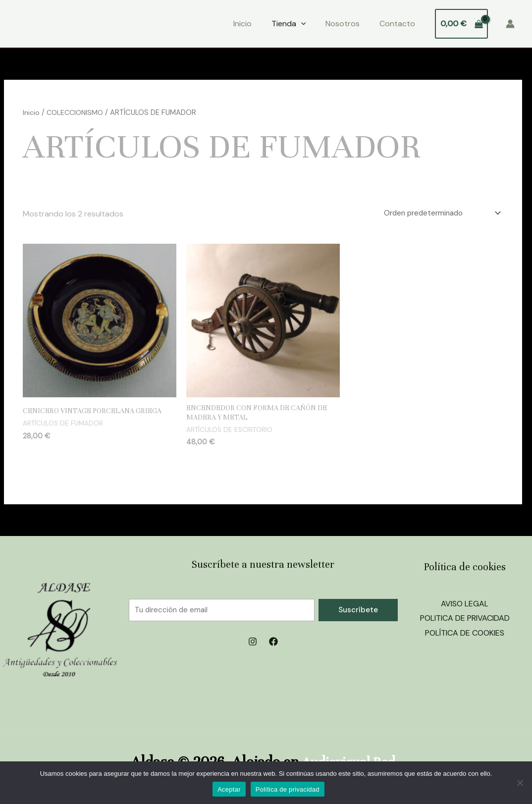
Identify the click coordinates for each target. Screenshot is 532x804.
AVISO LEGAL (465, 606)
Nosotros (343, 24)
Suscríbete (358, 612)
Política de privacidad (288, 789)
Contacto (397, 24)
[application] (301, 24)
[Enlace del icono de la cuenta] (510, 24)
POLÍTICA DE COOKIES (465, 635)
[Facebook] (273, 644)
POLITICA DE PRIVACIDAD (465, 620)
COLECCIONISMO (77, 112)
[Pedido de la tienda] (436, 214)
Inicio (242, 24)
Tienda (289, 24)
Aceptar (229, 789)
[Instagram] (253, 644)
